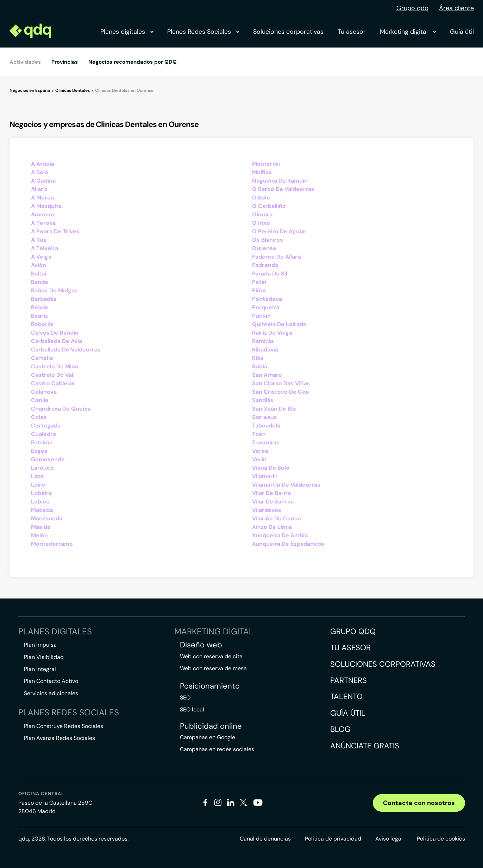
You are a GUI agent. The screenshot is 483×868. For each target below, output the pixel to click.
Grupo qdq (412, 8)
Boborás (42, 324)
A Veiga (41, 257)
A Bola (39, 172)
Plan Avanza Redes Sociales (59, 738)
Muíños (262, 172)
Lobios (40, 502)
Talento (346, 696)
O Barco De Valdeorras (283, 189)
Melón (39, 535)
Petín (259, 282)
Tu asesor (352, 32)
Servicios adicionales (51, 693)
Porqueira (266, 307)
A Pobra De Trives (55, 231)
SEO (185, 698)
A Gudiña (43, 181)
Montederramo (52, 544)
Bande (40, 282)
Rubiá (260, 366)
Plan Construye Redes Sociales (64, 726)
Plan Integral (40, 669)
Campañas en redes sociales (217, 749)
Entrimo (42, 442)
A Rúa (39, 240)
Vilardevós (267, 510)
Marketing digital (408, 32)
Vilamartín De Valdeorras (286, 485)
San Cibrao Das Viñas (281, 383)
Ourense (264, 248)
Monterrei (266, 164)
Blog (340, 729)
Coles (39, 417)
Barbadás (44, 299)
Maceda (42, 510)
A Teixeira (45, 248)
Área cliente (456, 8)
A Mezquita (46, 206)
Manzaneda (47, 518)
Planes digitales (127, 32)
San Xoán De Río (274, 409)
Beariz (39, 316)
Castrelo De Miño (55, 366)
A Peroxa (43, 223)
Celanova (44, 392)
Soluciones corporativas (288, 32)
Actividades (25, 62)
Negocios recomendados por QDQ (133, 62)
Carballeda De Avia (57, 341)
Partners (349, 680)
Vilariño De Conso (277, 518)
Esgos (39, 451)
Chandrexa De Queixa (61, 409)
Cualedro (44, 434)
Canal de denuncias (265, 839)
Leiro (38, 485)
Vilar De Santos (273, 502)
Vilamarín (265, 476)
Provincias (65, 62)
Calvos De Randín (55, 333)
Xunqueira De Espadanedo (288, 544)
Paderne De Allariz (277, 257)
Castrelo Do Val (52, 375)
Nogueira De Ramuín (280, 181)
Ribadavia (265, 350)
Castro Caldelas (53, 383)
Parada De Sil (270, 274)
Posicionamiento (210, 686)
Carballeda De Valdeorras (66, 350)
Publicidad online (211, 726)
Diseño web (201, 645)
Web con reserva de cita (211, 656)
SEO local (192, 709)
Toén (259, 434)
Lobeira (41, 493)
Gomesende (48, 459)
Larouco (42, 468)
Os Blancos (268, 240)
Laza (37, 476)
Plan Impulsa (40, 645)
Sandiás (263, 400)
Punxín (261, 316)
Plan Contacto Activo (51, 681)
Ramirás (263, 341)
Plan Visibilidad (44, 657)
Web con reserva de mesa (213, 668)
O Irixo (261, 223)
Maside (41, 527)
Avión (39, 265)
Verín (259, 459)
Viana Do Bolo (271, 468)
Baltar (39, 274)
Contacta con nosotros (419, 803)
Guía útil (462, 32)
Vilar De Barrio (272, 493)
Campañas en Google (208, 737)
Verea (260, 451)
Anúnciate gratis (365, 746)
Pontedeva (267, 299)
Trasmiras (266, 442)
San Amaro (267, 375)
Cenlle (40, 400)
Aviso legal (389, 839)
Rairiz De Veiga (272, 333)
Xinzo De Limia (272, 527)
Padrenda (265, 265)
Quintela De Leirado (279, 324)
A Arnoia (43, 164)
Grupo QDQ (353, 631)
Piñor (259, 290)
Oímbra (262, 214)
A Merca (42, 198)
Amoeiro (43, 214)
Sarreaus (265, 417)
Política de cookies (441, 839)
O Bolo (261, 198)
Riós (258, 358)
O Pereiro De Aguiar (279, 231)
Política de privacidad (333, 839)
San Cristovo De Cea (280, 392)
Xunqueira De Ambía (280, 535)
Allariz (39, 189)
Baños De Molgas (54, 290)
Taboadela (266, 426)
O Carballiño (269, 206)
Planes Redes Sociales (203, 32)
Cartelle (42, 358)
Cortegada (46, 426)
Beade (40, 307)
